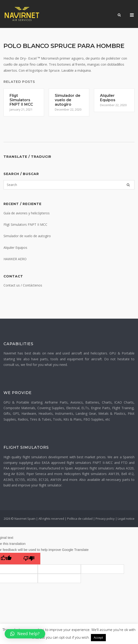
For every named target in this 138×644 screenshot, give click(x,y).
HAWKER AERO (15, 259)
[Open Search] (119, 15)
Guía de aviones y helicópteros (27, 213)
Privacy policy (105, 519)
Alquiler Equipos (15, 248)
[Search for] (69, 185)
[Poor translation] (29, 559)
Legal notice (126, 519)
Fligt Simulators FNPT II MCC (25, 224)
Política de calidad (80, 519)
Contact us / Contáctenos (23, 285)
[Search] (128, 185)
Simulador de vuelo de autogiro (27, 236)
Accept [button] (98, 637)
